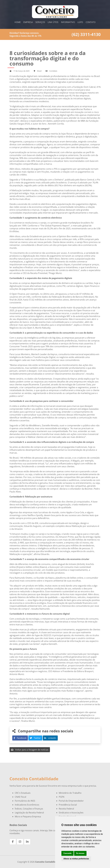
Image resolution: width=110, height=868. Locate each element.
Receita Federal (66, 809)
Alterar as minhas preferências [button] (76, 859)
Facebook (20, 738)
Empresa (28, 22)
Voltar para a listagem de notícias (30, 750)
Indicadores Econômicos (27, 805)
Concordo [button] (68, 853)
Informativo (68, 22)
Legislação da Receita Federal (29, 813)
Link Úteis (53, 22)
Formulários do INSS (25, 801)
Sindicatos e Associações (71, 813)
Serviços (40, 22)
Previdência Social (68, 805)
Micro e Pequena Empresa (28, 817)
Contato (91, 22)
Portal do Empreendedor (71, 801)
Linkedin (50, 738)
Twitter (35, 738)
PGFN (62, 797)
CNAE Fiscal (20, 797)
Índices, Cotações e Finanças (29, 809)
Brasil (39, 71)
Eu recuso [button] (80, 853)
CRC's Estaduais (23, 793)
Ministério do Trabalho (70, 793)
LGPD (80, 22)
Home (18, 22)
